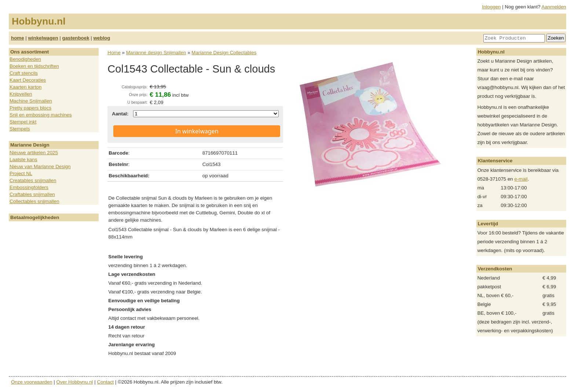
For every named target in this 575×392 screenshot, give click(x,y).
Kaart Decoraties (28, 80)
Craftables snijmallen (32, 194)
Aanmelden (554, 7)
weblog (102, 38)
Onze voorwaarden (32, 382)
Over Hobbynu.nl (75, 382)
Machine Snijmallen (31, 101)
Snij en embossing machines (41, 115)
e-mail (521, 179)
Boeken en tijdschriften (34, 66)
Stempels (20, 129)
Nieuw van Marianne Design (40, 167)
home (18, 38)
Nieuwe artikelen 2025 (34, 153)
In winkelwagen (197, 131)
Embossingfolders (29, 187)
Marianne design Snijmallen (156, 53)
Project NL (21, 173)
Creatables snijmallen (33, 180)
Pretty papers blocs (30, 108)
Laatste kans (23, 160)
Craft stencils (24, 73)
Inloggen (492, 7)
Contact (105, 382)
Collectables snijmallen (34, 201)
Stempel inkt (23, 122)
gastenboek (76, 38)
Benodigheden (25, 59)
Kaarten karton (25, 87)
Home (114, 53)
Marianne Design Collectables (224, 53)
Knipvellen (21, 94)
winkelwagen (43, 38)
